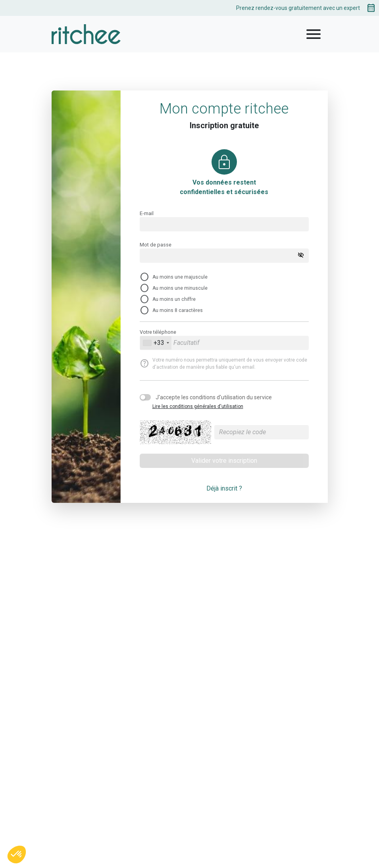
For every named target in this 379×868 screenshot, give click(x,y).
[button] (17, 855)
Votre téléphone (158, 332)
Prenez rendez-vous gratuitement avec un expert (306, 8)
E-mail (147, 213)
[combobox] (156, 343)
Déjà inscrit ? (224, 488)
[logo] (86, 34)
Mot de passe (156, 245)
